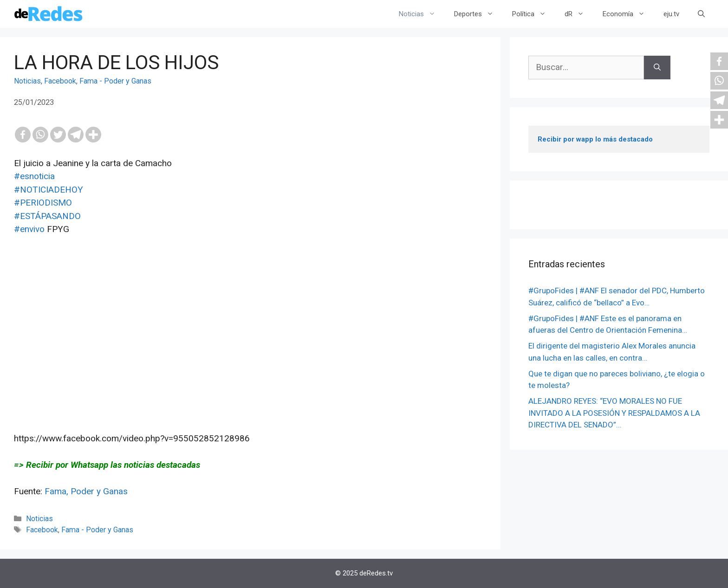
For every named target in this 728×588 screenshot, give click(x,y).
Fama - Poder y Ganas (115, 81)
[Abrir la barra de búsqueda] (701, 14)
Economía (628, 14)
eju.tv (671, 14)
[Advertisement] (250, 341)
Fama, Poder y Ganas (86, 491)
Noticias (422, 14)
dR (579, 14)
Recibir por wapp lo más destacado (595, 139)
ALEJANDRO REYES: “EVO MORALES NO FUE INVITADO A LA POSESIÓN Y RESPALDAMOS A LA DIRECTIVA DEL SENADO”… (614, 413)
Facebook (60, 81)
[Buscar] (657, 68)
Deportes (478, 14)
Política (534, 14)
